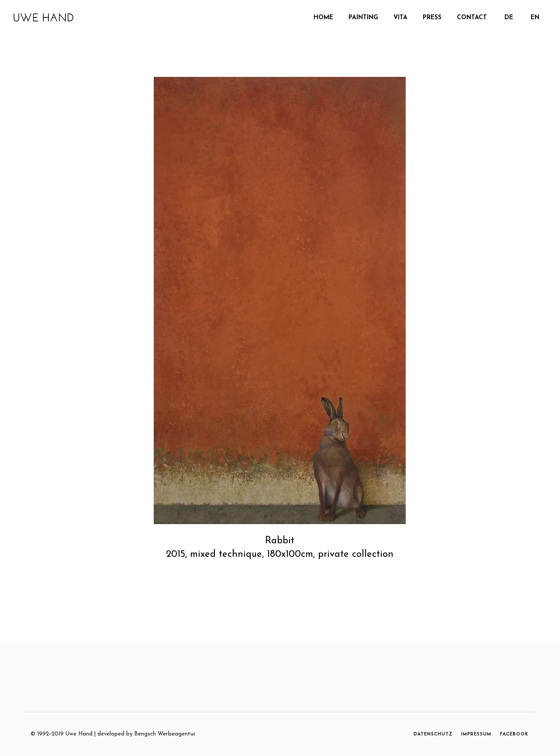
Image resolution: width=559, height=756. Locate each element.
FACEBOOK (514, 734)
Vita (400, 18)
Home (323, 18)
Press (432, 18)
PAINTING (363, 18)
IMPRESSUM (476, 734)
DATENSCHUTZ (433, 734)
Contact (472, 18)
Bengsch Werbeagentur (165, 734)
